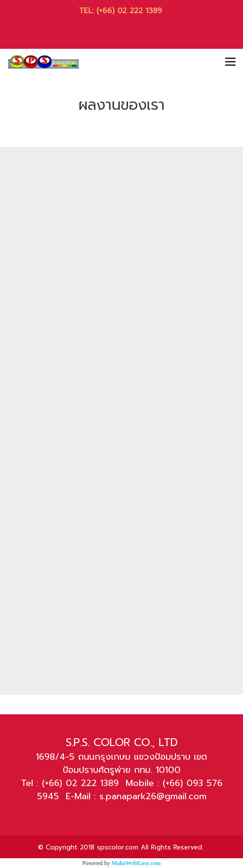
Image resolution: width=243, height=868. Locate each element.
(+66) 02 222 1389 (131, 11)
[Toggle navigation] (230, 62)
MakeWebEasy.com (136, 863)
